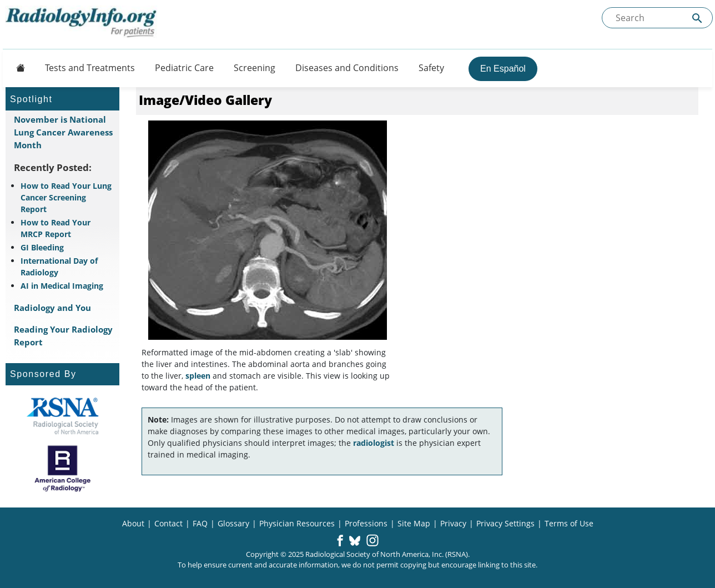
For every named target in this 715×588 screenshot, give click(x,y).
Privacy (453, 523)
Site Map (414, 523)
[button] (340, 541)
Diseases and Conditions (347, 68)
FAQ (200, 523)
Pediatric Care (184, 68)
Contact (168, 523)
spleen (198, 376)
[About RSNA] (62, 416)
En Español (503, 69)
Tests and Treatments (90, 68)
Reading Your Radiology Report (63, 336)
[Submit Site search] (697, 18)
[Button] (17, 68)
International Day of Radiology (59, 267)
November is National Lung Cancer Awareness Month (63, 132)
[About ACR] (62, 469)
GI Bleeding (42, 247)
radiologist (374, 443)
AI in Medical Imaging (62, 286)
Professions (366, 523)
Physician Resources (297, 523)
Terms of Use (569, 523)
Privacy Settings (505, 523)
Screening (255, 68)
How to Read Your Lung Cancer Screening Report (66, 197)
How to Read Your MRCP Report (56, 228)
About (133, 523)
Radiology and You (52, 308)
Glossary (233, 523)
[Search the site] (657, 18)
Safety (431, 68)
